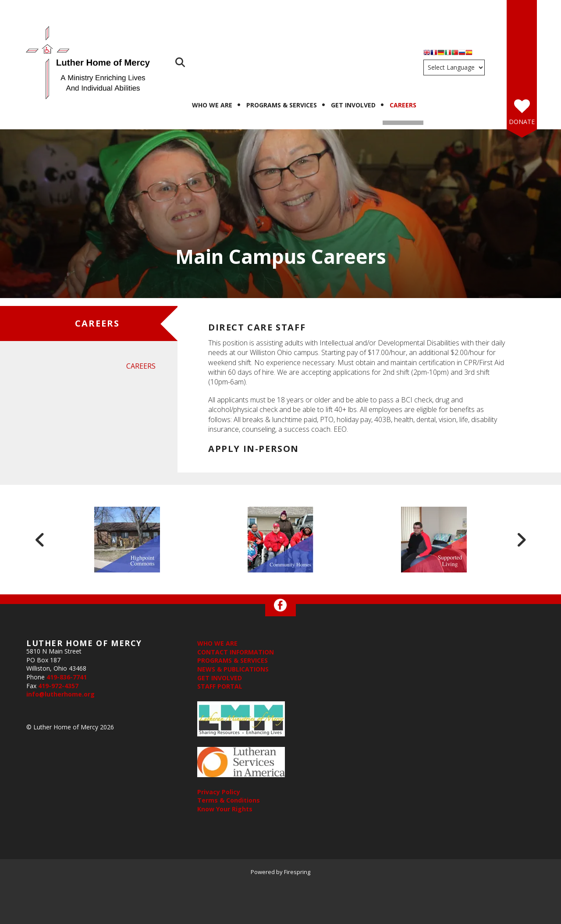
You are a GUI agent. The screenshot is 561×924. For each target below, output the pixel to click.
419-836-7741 (67, 677)
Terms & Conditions (229, 800)
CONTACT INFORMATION (236, 652)
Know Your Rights (225, 809)
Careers (403, 105)
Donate (522, 122)
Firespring (297, 872)
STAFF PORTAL (220, 686)
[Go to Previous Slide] (40, 540)
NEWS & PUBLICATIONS (233, 669)
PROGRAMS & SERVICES (233, 660)
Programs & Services (282, 105)
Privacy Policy (219, 792)
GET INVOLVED (220, 678)
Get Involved (353, 105)
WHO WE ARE (217, 643)
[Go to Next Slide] (521, 540)
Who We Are (212, 105)
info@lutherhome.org (60, 694)
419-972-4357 (58, 686)
